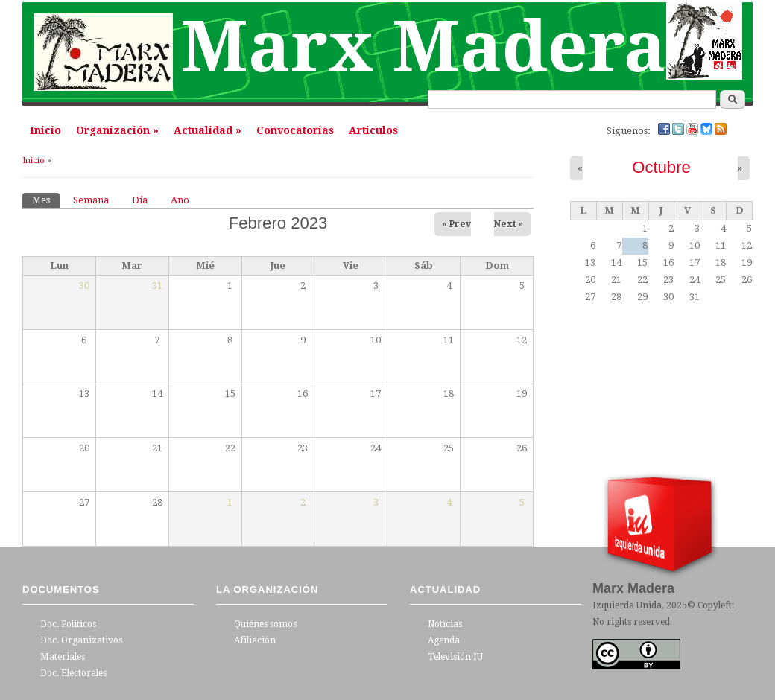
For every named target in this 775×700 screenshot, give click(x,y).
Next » (509, 224)
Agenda (444, 640)
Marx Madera (423, 47)
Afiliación (255, 640)
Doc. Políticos (68, 624)
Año (180, 200)
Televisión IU (455, 657)
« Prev (456, 224)
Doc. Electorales (73, 673)
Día (140, 200)
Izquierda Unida (627, 605)
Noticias (445, 624)
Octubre (661, 167)
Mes (46, 199)
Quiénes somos (265, 624)
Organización (117, 130)
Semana (91, 200)
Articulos (373, 130)
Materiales (63, 657)
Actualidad (208, 130)
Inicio (45, 130)
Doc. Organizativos (81, 640)
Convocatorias (295, 130)
